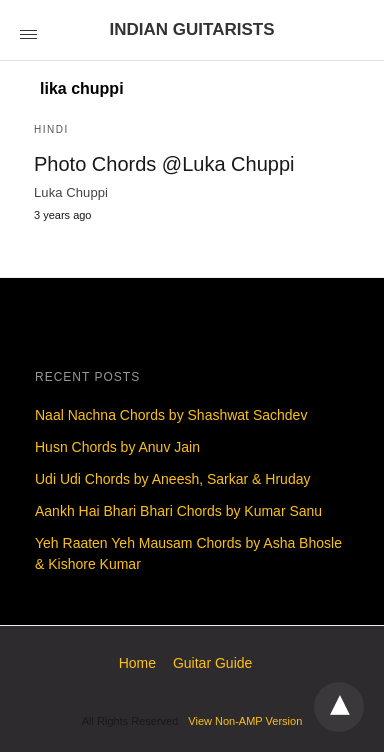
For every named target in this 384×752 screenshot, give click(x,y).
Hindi (51, 129)
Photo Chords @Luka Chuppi (164, 164)
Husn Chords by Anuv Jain (117, 447)
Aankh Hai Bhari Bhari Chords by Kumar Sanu (178, 511)
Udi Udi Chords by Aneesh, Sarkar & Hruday (172, 479)
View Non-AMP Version (245, 721)
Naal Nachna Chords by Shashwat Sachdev (171, 415)
